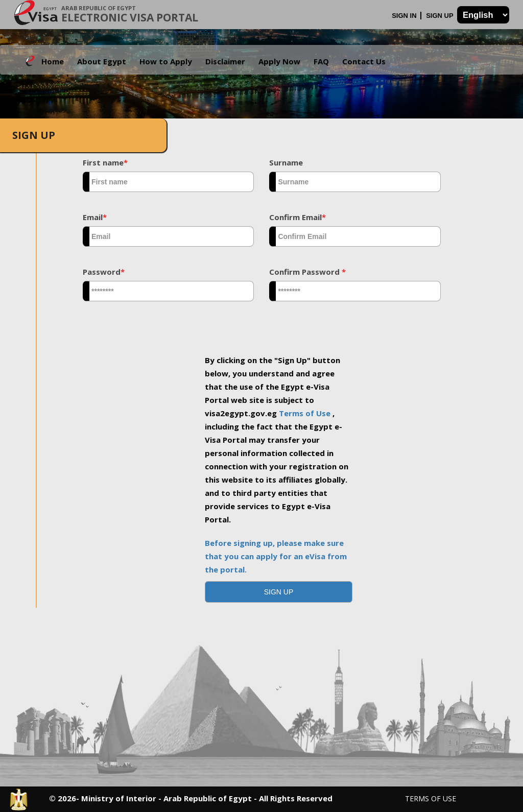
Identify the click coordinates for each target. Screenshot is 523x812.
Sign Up (441, 16)
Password (104, 272)
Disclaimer (225, 61)
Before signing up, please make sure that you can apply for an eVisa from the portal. (276, 556)
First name (105, 162)
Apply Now (279, 61)
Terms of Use (306, 413)
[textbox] (168, 182)
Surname (286, 162)
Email (95, 217)
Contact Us (364, 61)
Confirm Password (307, 272)
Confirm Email (298, 217)
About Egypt (102, 61)
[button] (279, 592)
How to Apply (166, 61)
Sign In (405, 16)
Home (53, 61)
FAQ (321, 61)
